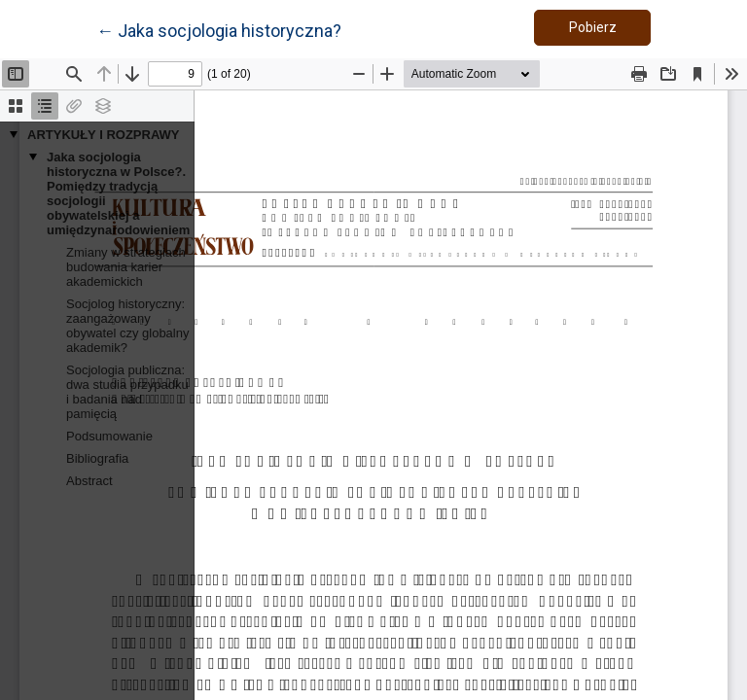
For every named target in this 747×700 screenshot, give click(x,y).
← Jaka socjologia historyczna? (219, 29)
